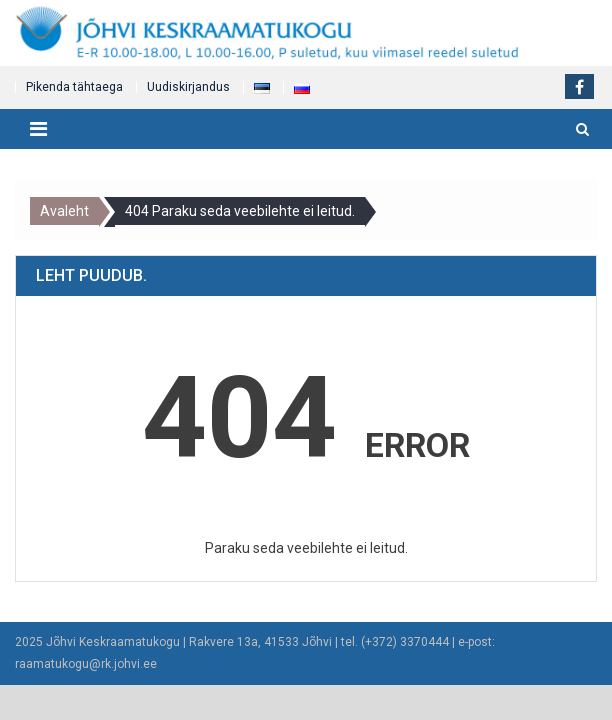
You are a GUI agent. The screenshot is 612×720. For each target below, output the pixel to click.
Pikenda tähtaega (74, 87)
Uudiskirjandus (188, 87)
